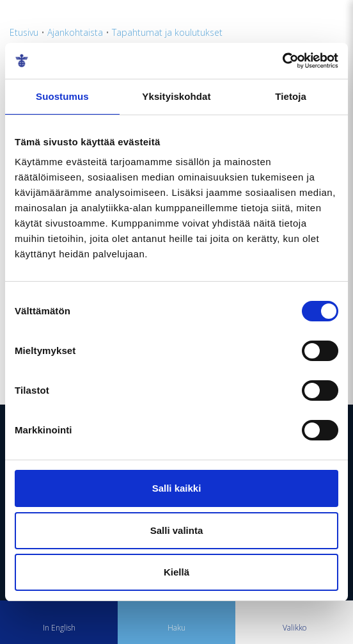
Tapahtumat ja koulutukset (167, 32)
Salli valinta (177, 530)
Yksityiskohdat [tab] (176, 96)
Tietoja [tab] (291, 96)
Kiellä (176, 572)
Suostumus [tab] (62, 96)
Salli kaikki (177, 488)
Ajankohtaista (75, 32)
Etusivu (24, 32)
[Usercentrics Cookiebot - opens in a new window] (282, 61)
